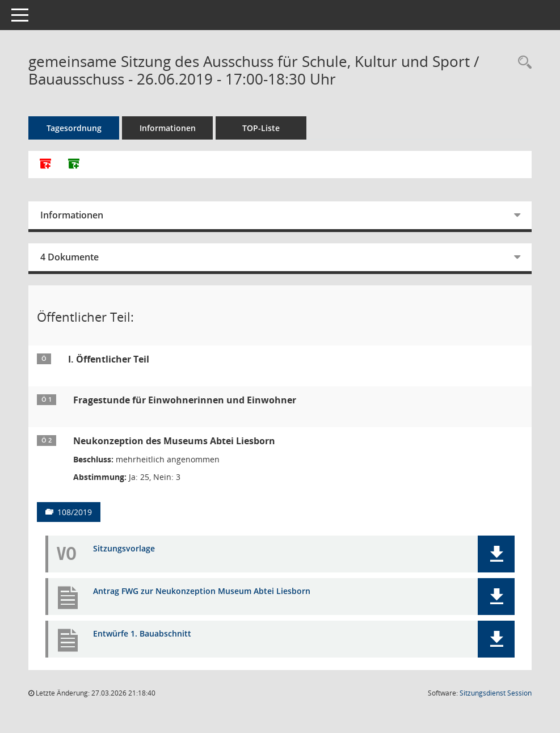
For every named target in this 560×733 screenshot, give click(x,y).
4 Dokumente (70, 257)
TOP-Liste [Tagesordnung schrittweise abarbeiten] (261, 128)
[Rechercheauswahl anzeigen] (522, 63)
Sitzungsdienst (496, 693)
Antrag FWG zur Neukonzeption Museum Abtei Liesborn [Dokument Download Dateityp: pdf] (202, 591)
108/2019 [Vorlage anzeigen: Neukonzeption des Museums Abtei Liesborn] (75, 512)
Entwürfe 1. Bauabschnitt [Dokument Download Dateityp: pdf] (142, 634)
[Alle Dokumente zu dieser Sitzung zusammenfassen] (45, 165)
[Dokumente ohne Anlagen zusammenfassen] (74, 165)
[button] (496, 554)
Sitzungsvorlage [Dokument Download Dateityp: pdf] (124, 549)
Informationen (168, 128)
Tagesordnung (74, 128)
